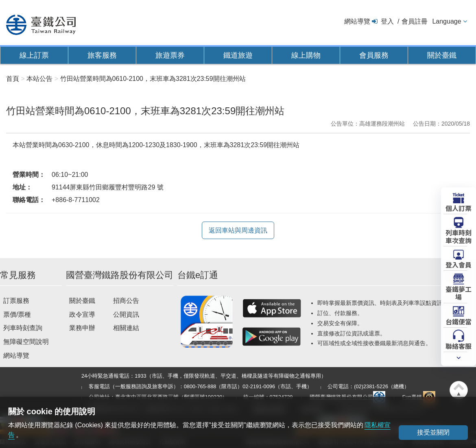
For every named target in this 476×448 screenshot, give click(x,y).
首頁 (13, 79)
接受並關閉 (433, 432)
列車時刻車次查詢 (459, 236)
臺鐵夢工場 (459, 293)
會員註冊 (415, 21)
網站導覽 (357, 21)
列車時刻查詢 (23, 328)
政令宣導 (82, 314)
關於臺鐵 (442, 55)
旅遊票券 (170, 55)
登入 (387, 21)
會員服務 (374, 55)
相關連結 (126, 328)
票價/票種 (17, 314)
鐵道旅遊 (238, 55)
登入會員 (459, 264)
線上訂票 (34, 55)
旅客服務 (102, 55)
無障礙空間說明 (26, 342)
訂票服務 (16, 301)
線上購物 (306, 55)
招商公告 (126, 301)
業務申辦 (82, 328)
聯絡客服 (459, 346)
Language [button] (447, 21)
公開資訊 (126, 314)
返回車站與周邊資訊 (238, 230)
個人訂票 (459, 208)
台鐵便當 (459, 321)
